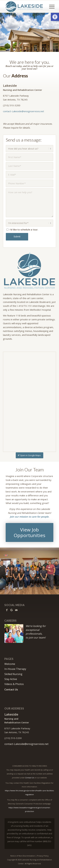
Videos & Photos (14, 684)
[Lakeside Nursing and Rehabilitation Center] (24, 6)
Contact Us (11, 690)
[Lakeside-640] (30, 271)
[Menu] (50, 6)
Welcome (10, 664)
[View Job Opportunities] (30, 532)
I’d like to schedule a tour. (24, 230)
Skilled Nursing (13, 674)
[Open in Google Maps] (29, 455)
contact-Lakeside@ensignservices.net (24, 111)
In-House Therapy (15, 669)
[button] (55, 17)
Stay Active (11, 679)
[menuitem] (50, 6)
